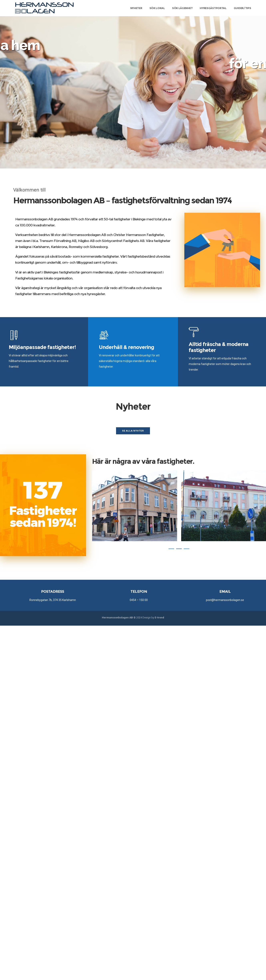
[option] (135, 506)
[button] (171, 549)
